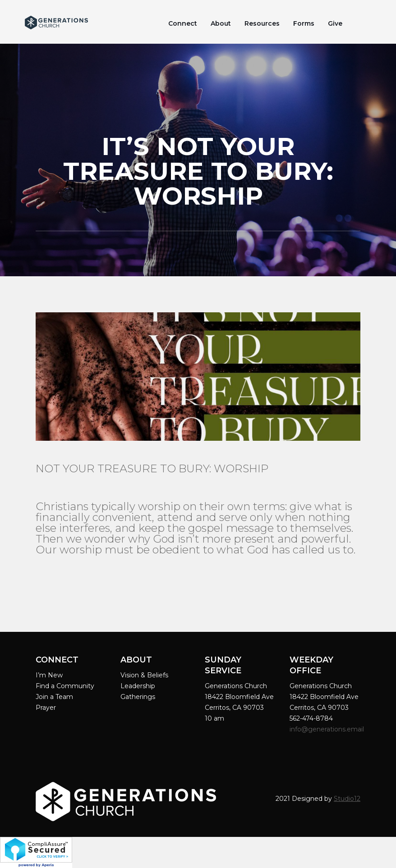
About (221, 23)
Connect (183, 23)
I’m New (49, 675)
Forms (304, 23)
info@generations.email (328, 729)
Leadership (138, 686)
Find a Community (65, 686)
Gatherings (138, 697)
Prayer (46, 708)
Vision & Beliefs (144, 675)
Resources (262, 23)
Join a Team (54, 697)
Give (335, 23)
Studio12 (347, 799)
